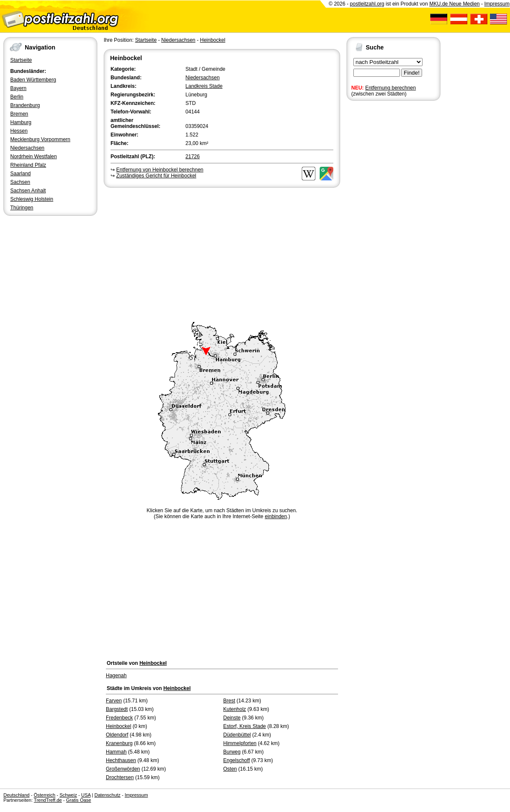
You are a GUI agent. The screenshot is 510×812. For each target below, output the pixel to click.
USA (86, 795)
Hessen (19, 131)
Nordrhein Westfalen (34, 157)
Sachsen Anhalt (28, 191)
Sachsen (20, 182)
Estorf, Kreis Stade (245, 726)
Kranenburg (119, 743)
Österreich (45, 795)
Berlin (17, 97)
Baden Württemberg (33, 80)
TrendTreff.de (48, 800)
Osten (230, 769)
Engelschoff (237, 760)
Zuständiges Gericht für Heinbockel (156, 176)
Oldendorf (117, 735)
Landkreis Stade (204, 86)
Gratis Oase (79, 800)
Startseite (21, 60)
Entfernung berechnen (391, 88)
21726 (193, 157)
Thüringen (22, 208)
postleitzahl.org (367, 4)
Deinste (232, 718)
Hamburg (21, 122)
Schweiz (68, 795)
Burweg (232, 752)
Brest (229, 701)
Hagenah (116, 676)
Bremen (19, 114)
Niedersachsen (27, 148)
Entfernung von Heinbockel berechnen (160, 170)
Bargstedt (117, 709)
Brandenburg (25, 105)
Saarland (20, 174)
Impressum (497, 4)
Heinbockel (212, 40)
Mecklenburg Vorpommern (40, 139)
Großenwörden (123, 769)
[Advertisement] (222, 253)
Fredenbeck (119, 718)
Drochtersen (120, 777)
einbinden (276, 516)
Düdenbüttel (237, 735)
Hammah (116, 752)
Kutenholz (235, 709)
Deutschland (16, 795)
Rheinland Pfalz (28, 165)
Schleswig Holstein (32, 199)
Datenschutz (107, 795)
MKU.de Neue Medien (455, 4)
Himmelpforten (240, 743)
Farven (114, 701)
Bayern (18, 88)
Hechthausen (121, 760)
